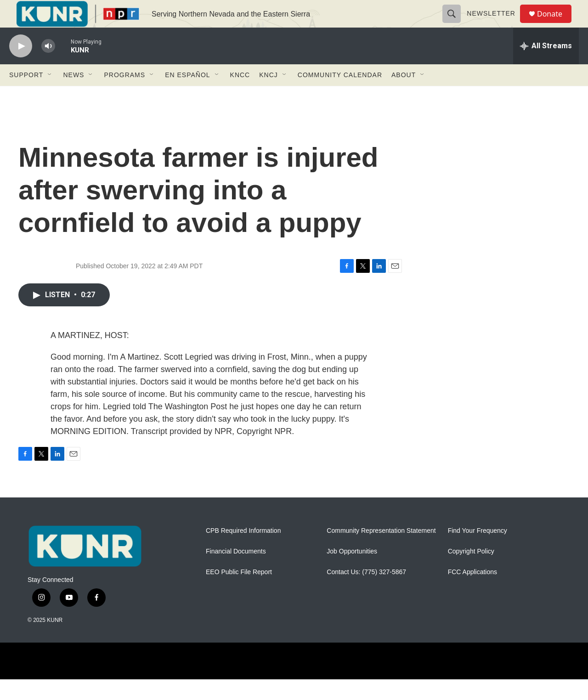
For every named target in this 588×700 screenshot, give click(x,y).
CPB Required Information (243, 551)
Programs (124, 96)
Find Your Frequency (478, 551)
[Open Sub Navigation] (50, 96)
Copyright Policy (471, 572)
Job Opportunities (352, 572)
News (73, 96)
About (404, 96)
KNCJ (269, 96)
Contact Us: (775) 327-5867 (366, 593)
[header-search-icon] (456, 24)
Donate (555, 24)
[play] (21, 67)
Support (26, 96)
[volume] (48, 67)
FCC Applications (472, 593)
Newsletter (495, 24)
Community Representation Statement (381, 551)
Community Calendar (340, 96)
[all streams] (546, 67)
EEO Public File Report (239, 593)
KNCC (240, 96)
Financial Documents (236, 572)
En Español (187, 96)
